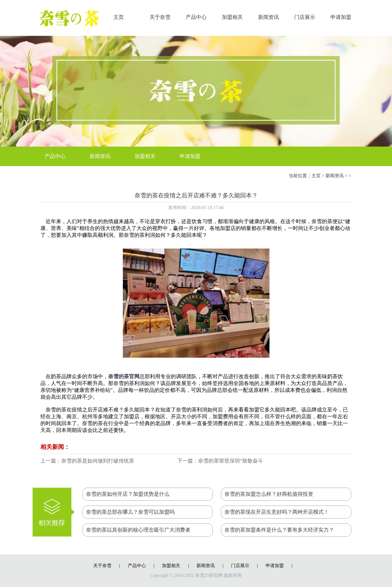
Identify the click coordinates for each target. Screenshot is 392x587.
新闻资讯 (269, 17)
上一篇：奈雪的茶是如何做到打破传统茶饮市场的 (87, 461)
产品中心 (196, 17)
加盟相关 (232, 17)
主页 (119, 17)
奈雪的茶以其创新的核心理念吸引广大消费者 (138, 530)
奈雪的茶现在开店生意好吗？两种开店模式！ (277, 512)
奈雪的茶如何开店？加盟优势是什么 (128, 494)
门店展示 (305, 17)
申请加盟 (341, 17)
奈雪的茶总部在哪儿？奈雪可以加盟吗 (130, 512)
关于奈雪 (160, 17)
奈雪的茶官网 (124, 376)
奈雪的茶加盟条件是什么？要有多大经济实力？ (279, 530)
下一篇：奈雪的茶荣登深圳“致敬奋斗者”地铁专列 (220, 461)
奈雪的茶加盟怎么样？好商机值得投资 (269, 494)
